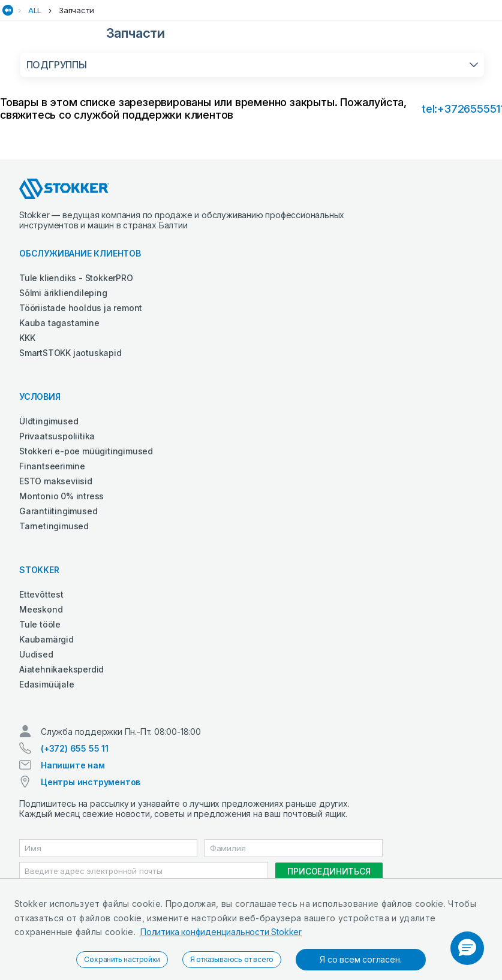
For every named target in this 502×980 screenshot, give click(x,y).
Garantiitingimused (58, 511)
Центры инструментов (91, 782)
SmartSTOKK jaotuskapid (70, 353)
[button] (467, 948)
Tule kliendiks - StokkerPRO (76, 278)
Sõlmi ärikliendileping (63, 293)
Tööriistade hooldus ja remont (81, 308)
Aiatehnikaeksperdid (61, 669)
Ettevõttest (41, 594)
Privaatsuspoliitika (57, 436)
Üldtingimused (49, 421)
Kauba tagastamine (59, 323)
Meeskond (41, 609)
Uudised (36, 654)
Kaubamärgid (46, 639)
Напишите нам (73, 765)
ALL (35, 10)
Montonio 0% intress (61, 496)
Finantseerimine (52, 466)
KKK (27, 338)
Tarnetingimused (54, 526)
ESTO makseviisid (56, 481)
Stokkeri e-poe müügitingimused (86, 451)
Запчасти (76, 10)
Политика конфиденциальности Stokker (221, 932)
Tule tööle (40, 624)
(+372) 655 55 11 (75, 748)
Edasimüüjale (47, 684)
